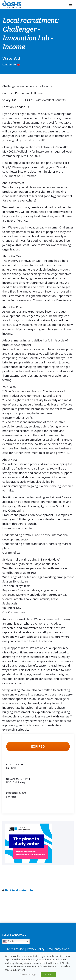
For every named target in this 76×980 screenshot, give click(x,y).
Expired (38, 746)
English (10, 942)
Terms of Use (15, 949)
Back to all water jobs (18, 890)
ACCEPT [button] (48, 975)
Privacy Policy (36, 949)
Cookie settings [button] (28, 974)
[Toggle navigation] (70, 4)
